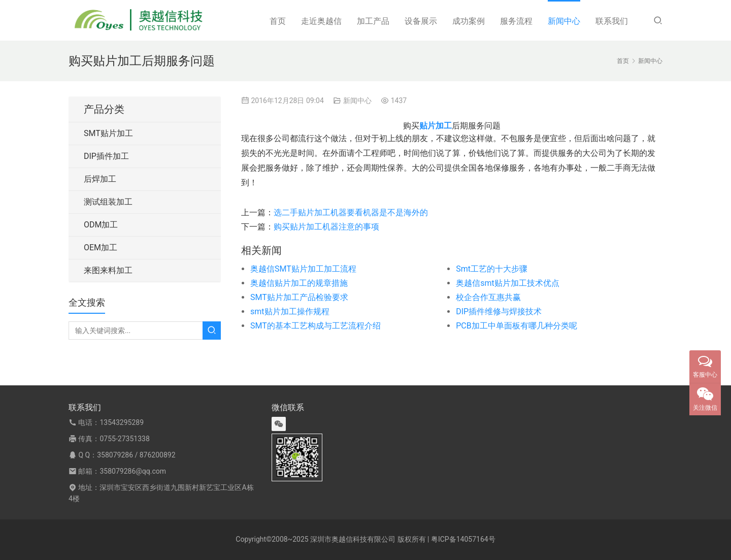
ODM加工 (101, 225)
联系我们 (612, 21)
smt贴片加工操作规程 (290, 311)
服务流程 (516, 21)
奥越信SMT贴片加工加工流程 (303, 269)
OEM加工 (101, 248)
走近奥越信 (321, 21)
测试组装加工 (108, 202)
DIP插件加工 (106, 156)
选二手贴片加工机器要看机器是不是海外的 (351, 212)
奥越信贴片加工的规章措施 (299, 283)
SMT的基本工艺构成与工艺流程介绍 (315, 326)
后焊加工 (100, 179)
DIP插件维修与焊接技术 (499, 311)
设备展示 (421, 21)
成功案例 (469, 21)
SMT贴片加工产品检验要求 (299, 297)
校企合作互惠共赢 (488, 297)
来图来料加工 (108, 270)
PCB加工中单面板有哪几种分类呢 (516, 326)
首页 (278, 21)
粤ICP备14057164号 (463, 539)
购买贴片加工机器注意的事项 (326, 227)
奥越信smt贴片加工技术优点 (508, 283)
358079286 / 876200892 (136, 455)
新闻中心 (564, 21)
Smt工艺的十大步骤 (492, 269)
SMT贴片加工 (108, 133)
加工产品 (373, 21)
